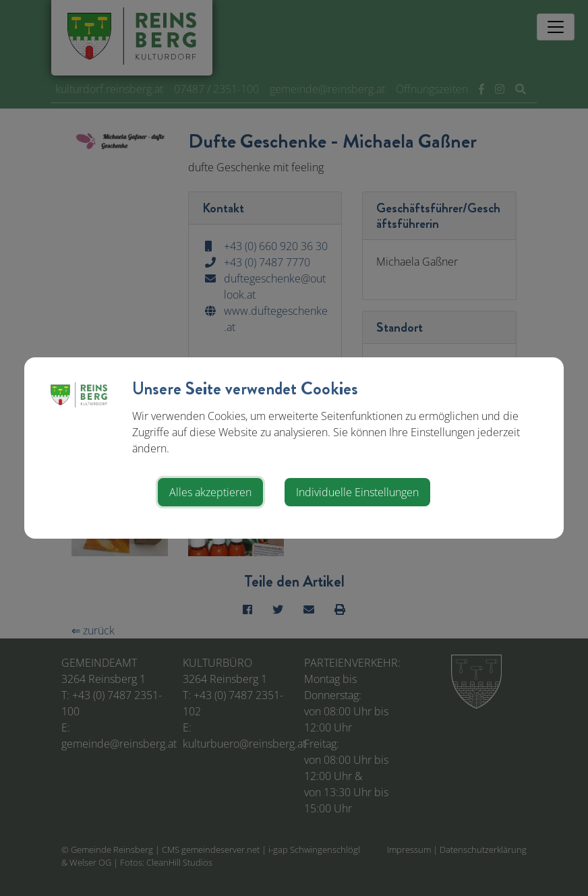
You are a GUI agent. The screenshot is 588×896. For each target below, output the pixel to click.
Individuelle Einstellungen (357, 492)
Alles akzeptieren (210, 492)
